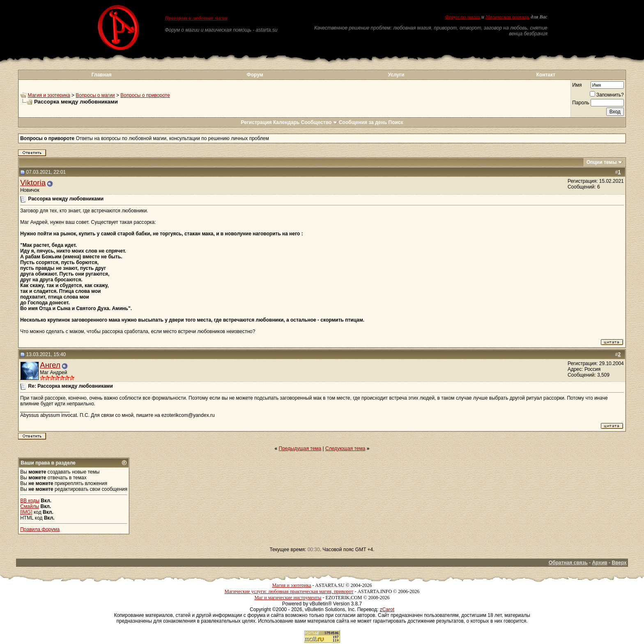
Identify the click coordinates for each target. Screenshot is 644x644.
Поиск (396, 122)
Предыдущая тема (300, 448)
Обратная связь (568, 563)
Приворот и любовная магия (196, 18)
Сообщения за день (363, 122)
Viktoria (33, 183)
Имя (577, 85)
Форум (255, 75)
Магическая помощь (507, 17)
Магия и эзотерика (49, 95)
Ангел (50, 365)
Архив (599, 563)
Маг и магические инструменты (288, 598)
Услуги (396, 75)
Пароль (581, 103)
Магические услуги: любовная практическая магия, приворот (289, 591)
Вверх (619, 563)
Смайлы (30, 506)
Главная (102, 75)
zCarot (387, 609)
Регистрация (256, 122)
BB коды (30, 501)
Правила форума (40, 529)
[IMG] (26, 512)
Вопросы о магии (95, 95)
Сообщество (319, 122)
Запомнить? (607, 95)
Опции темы (602, 162)
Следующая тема (345, 448)
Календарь (286, 122)
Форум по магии (462, 17)
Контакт (546, 75)
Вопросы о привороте (145, 95)
